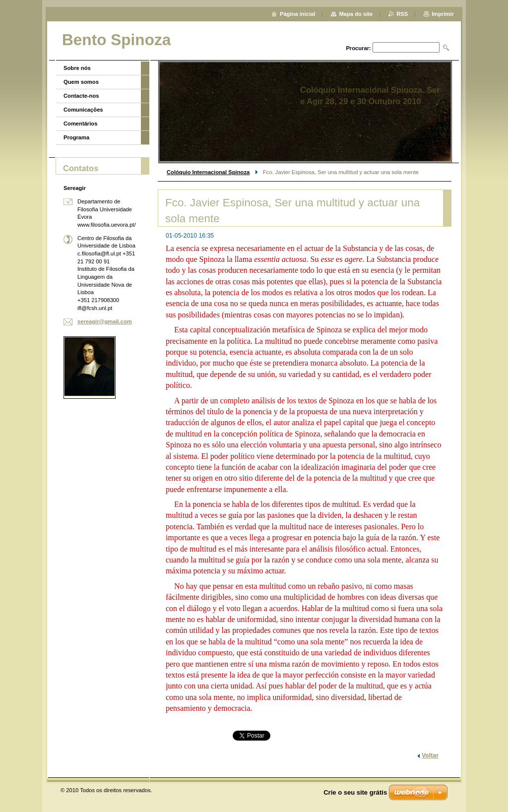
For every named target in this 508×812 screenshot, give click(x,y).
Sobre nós (77, 68)
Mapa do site (356, 14)
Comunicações (83, 110)
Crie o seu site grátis (355, 792)
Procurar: (358, 48)
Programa (76, 137)
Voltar (430, 755)
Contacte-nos (81, 96)
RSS (402, 14)
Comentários (80, 124)
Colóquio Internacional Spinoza (208, 172)
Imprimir (443, 14)
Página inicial (298, 14)
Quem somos (81, 82)
